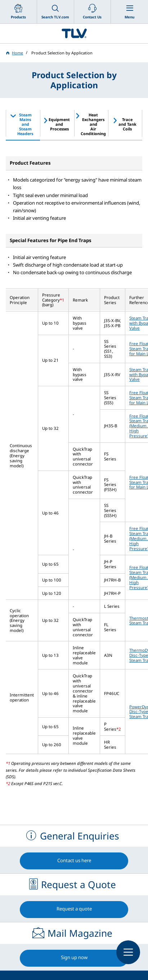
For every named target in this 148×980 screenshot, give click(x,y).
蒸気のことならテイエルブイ (74, 34)
